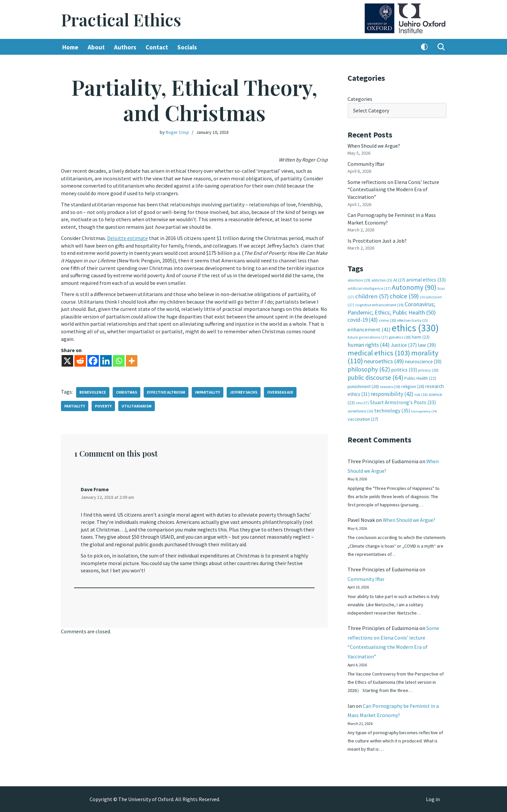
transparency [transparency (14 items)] (424, 409)
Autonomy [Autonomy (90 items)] (414, 286)
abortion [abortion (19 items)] (359, 279)
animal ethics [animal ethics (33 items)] (426, 279)
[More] (132, 360)
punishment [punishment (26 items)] (363, 385)
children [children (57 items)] (372, 295)
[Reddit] (80, 360)
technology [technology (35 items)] (392, 408)
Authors (125, 47)
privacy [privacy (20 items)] (428, 368)
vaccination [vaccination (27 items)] (363, 417)
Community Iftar (366, 164)
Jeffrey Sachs (244, 391)
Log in (433, 799)
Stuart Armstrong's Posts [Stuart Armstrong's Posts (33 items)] (403, 400)
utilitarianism (137, 405)
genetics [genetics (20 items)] (400, 336)
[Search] (441, 47)
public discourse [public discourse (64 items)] (375, 376)
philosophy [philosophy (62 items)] (369, 368)
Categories (360, 99)
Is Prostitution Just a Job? (378, 240)
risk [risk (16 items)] (421, 393)
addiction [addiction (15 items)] (382, 279)
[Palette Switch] (424, 47)
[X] (67, 360)
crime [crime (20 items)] (388, 319)
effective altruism (166, 391)
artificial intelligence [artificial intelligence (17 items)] (369, 287)
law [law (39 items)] (427, 344)
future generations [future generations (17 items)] (368, 336)
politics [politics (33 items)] (404, 368)
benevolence (93, 391)
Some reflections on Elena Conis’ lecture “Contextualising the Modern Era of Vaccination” (393, 189)
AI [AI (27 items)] (399, 279)
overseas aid (280, 391)
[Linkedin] (106, 360)
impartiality (208, 391)
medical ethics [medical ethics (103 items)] (379, 351)
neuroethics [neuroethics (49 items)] (384, 360)
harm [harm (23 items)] (421, 336)
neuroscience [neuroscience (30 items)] (423, 360)
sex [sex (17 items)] (362, 401)
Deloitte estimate (127, 238)
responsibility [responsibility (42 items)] (392, 392)
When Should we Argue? (374, 145)
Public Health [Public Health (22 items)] (420, 377)
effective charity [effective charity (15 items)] (413, 319)
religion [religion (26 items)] (413, 385)
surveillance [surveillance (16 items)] (360, 409)
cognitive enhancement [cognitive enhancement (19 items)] (379, 304)
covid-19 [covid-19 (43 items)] (363, 319)
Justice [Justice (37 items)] (404, 344)
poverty (103, 405)
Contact (157, 47)
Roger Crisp (177, 132)
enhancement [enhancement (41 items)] (369, 328)
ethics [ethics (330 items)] (415, 327)
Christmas (127, 391)
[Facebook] (93, 360)
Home (70, 47)
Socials (187, 47)
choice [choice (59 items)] (404, 295)
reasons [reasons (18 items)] (390, 385)
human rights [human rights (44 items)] (369, 344)
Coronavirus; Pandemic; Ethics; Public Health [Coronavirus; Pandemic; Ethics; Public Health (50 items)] (392, 307)
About (96, 47)
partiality (75, 405)
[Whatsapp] (119, 360)
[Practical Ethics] (121, 20)
